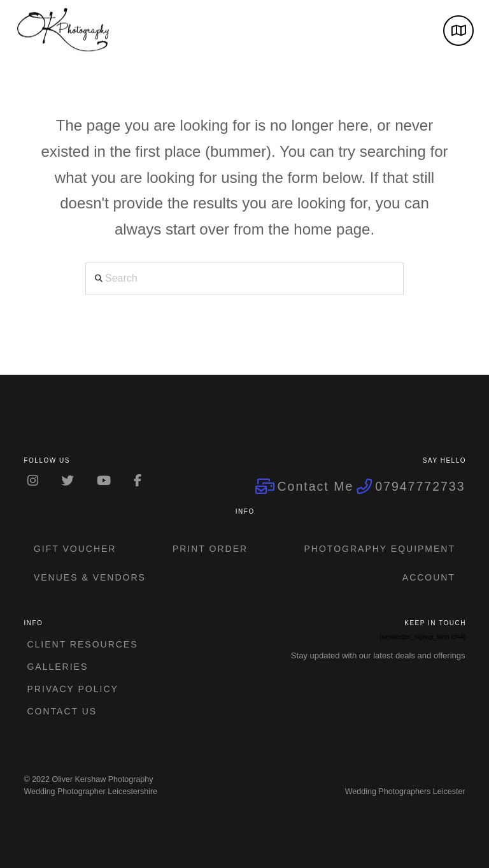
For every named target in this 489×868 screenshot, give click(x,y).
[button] (458, 31)
